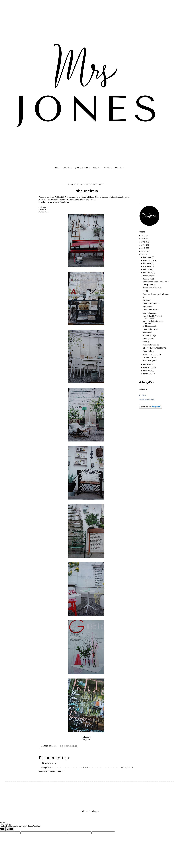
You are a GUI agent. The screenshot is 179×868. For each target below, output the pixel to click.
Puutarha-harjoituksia (151, 345)
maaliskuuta (148, 368)
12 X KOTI (97, 168)
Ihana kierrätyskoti (150, 360)
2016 (144, 239)
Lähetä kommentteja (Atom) (54, 771)
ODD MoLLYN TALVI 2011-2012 (155, 348)
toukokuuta (148, 279)
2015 (144, 242)
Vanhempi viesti (127, 768)
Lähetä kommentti (49, 763)
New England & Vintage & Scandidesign (152, 317)
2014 (144, 245)
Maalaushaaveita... (150, 313)
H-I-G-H (146, 291)
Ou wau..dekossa (149, 357)
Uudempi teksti (45, 768)
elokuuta (147, 270)
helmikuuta (148, 371)
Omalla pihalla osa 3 (151, 310)
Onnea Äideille (148, 339)
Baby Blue (147, 300)
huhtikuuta (147, 364)
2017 (144, 236)
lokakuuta (147, 263)
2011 (144, 254)
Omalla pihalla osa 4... (151, 303)
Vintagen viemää (149, 285)
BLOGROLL (119, 168)
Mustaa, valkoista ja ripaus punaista (153, 322)
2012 (144, 251)
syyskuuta (147, 266)
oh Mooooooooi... (150, 326)
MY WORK (108, 168)
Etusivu (86, 768)
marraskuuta (148, 260)
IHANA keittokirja (149, 336)
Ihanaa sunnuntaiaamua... (153, 288)
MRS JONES (68, 168)
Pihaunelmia (148, 307)
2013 (144, 248)
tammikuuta (148, 374)
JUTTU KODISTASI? (82, 168)
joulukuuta (147, 257)
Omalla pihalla (148, 351)
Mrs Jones (142, 395)
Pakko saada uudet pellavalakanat (156, 294)
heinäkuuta (148, 273)
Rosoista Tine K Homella (152, 354)
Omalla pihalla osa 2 (151, 329)
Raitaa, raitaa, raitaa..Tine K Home (156, 282)
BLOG (58, 168)
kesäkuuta (147, 276)
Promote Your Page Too (147, 400)
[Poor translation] (10, 829)
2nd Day (146, 342)
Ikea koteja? (147, 332)
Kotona (146, 297)
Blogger (95, 811)
